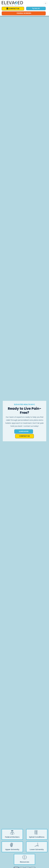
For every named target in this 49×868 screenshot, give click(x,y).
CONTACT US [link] (13, 9)
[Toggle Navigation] (46, 3)
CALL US (36, 8)
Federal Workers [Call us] (24, 13)
